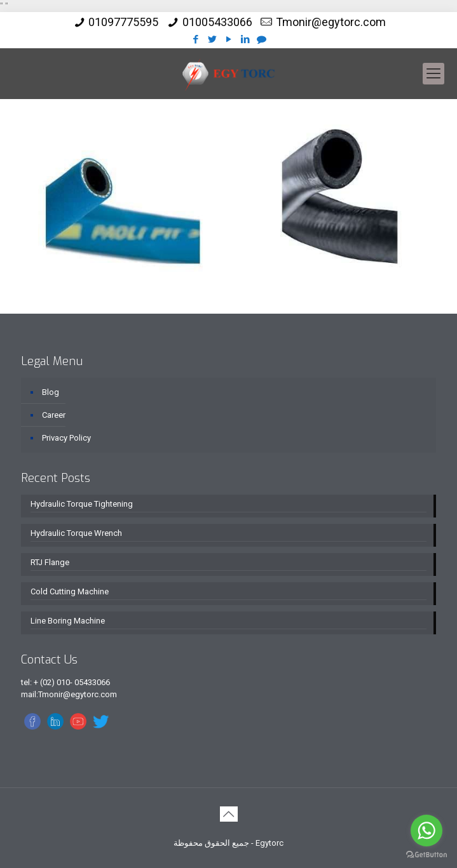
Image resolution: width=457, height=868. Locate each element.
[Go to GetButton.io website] (426, 855)
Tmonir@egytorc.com (331, 22)
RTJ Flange (50, 562)
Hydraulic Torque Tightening (82, 504)
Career (54, 415)
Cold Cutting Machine (70, 591)
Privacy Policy (66, 438)
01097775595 (123, 22)
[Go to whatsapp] (426, 831)
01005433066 (217, 22)
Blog (51, 392)
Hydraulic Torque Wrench (76, 533)
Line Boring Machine (68, 621)
